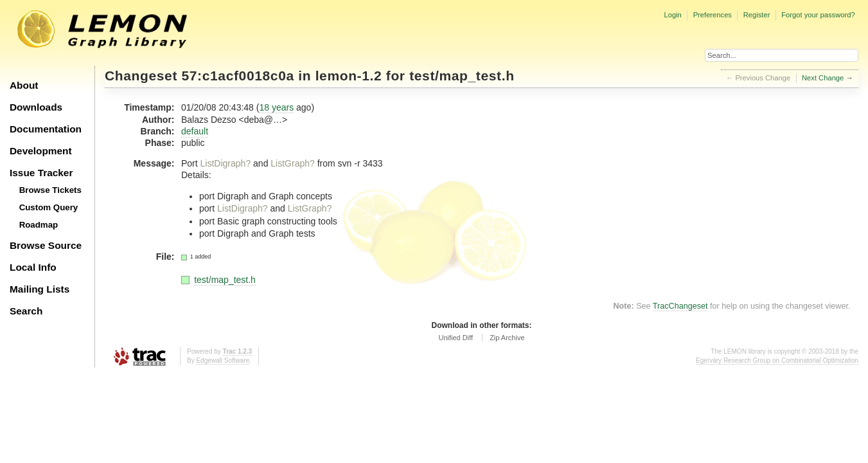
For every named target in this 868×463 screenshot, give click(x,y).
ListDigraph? (226, 163)
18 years (276, 107)
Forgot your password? (818, 15)
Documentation (46, 129)
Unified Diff (456, 338)
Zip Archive (507, 338)
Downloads (36, 107)
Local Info (33, 267)
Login (672, 15)
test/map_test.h (462, 76)
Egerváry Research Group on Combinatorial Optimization (777, 360)
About (24, 85)
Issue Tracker (41, 173)
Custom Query (49, 207)
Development (41, 151)
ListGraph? (292, 163)
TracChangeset (680, 306)
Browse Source (46, 245)
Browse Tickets (50, 190)
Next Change (823, 78)
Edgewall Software (223, 360)
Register (757, 15)
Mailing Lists (40, 289)
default (195, 131)
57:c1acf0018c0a (238, 76)
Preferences (713, 15)
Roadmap (39, 225)
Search (26, 311)
